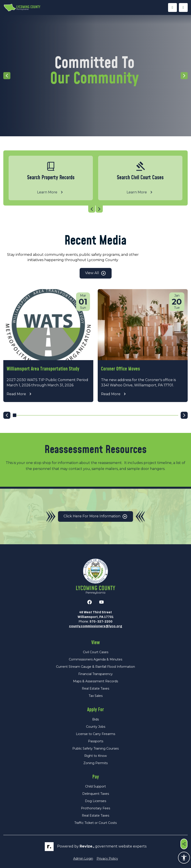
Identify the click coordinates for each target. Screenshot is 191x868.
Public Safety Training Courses (95, 748)
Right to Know (95, 756)
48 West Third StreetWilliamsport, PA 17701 (96, 615)
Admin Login (83, 859)
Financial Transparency (95, 674)
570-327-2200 (101, 622)
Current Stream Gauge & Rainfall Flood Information (95, 667)
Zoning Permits (95, 763)
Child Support (95, 786)
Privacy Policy (107, 859)
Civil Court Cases (96, 652)
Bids (95, 719)
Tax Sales (96, 696)
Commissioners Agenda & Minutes (95, 659)
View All (96, 273)
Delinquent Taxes (96, 794)
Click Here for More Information (95, 516)
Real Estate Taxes (95, 688)
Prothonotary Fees (95, 808)
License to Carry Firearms (95, 734)
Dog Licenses (95, 801)
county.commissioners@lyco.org (96, 626)
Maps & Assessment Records (95, 681)
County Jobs (96, 727)
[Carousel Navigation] (95, 209)
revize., (87, 846)
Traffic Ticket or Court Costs (95, 823)
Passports (96, 741)
